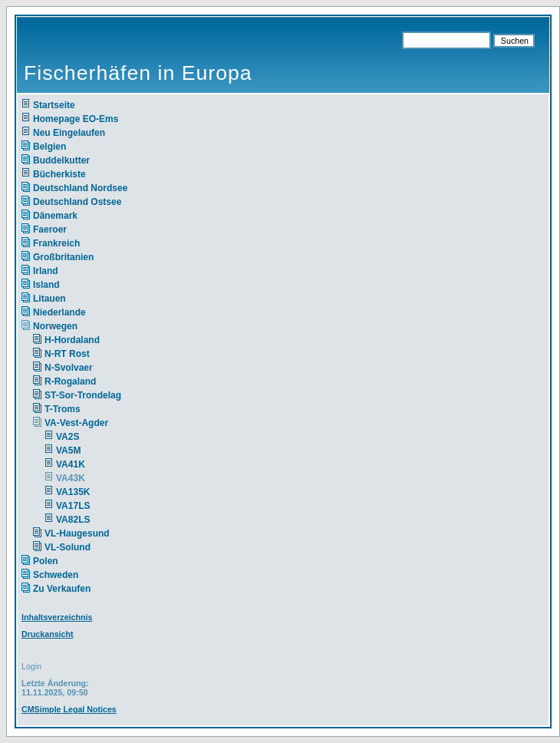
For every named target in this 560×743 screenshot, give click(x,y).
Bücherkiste (59, 174)
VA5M (68, 451)
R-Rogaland (70, 381)
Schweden (56, 575)
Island (46, 285)
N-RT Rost (67, 354)
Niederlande (69, 312)
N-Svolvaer (69, 368)
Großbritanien (63, 257)
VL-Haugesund (77, 533)
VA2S (68, 437)
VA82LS (73, 520)
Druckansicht (48, 634)
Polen (46, 561)
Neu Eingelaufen (69, 133)
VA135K (73, 492)
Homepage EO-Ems (76, 119)
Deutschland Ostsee (77, 202)
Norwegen (55, 326)
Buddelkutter (61, 160)
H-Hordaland (72, 340)
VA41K (71, 464)
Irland (46, 271)
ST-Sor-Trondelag (83, 395)
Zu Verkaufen (62, 589)
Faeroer (50, 230)
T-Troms (63, 409)
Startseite (54, 105)
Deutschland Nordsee (80, 188)
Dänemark (55, 216)
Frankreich (56, 243)
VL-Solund (68, 547)
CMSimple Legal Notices (69, 709)
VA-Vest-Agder (76, 423)
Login (31, 666)
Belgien (49, 147)
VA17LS (73, 506)
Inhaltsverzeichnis (57, 617)
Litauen (49, 299)
